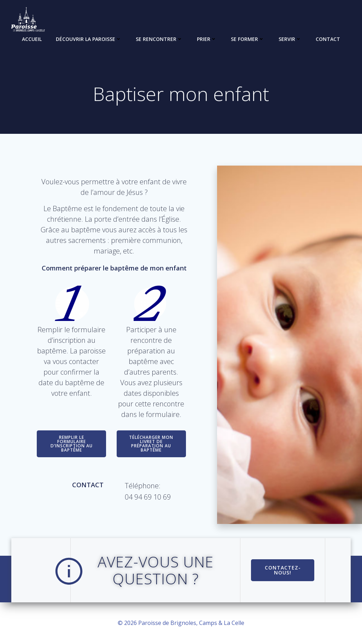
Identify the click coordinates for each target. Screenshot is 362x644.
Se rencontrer (159, 39)
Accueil (32, 39)
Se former (248, 39)
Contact (328, 39)
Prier (207, 39)
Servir (290, 39)
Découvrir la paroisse (89, 39)
